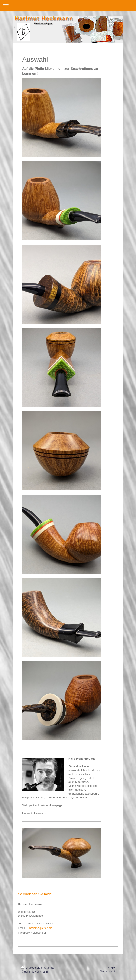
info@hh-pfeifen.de (41, 928)
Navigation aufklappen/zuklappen (68, 6)
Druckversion (32, 968)
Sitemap (49, 968)
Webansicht (108, 971)
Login (111, 968)
